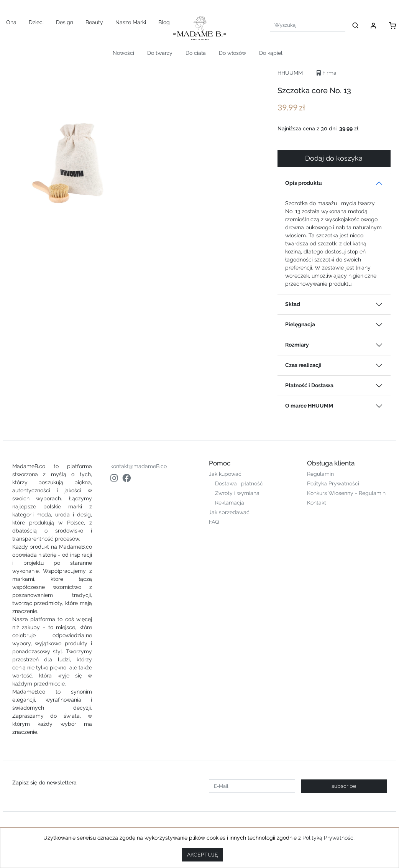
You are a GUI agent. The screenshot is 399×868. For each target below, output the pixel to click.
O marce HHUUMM (309, 406)
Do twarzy (160, 53)
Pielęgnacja (300, 324)
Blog (164, 22)
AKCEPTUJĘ (203, 855)
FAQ (214, 522)
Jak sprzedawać (229, 512)
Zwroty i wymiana (237, 493)
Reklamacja (230, 503)
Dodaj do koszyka (334, 158)
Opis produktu (304, 183)
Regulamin (320, 474)
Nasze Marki (131, 22)
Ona (11, 22)
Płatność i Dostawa (309, 385)
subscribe (344, 786)
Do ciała (196, 53)
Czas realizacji (303, 365)
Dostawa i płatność (239, 483)
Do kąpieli (271, 53)
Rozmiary (297, 345)
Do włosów (232, 53)
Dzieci (36, 22)
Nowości (123, 53)
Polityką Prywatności (328, 838)
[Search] (308, 25)
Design (65, 22)
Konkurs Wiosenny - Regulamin (346, 493)
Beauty (94, 22)
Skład (293, 304)
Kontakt (317, 503)
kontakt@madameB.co (139, 466)
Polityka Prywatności (333, 483)
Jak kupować (225, 474)
